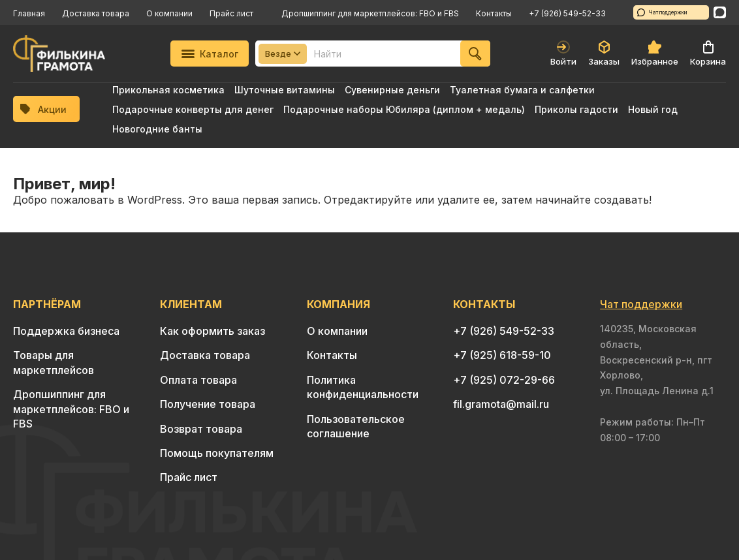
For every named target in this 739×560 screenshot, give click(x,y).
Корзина (708, 54)
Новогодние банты (157, 129)
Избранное (655, 54)
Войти (563, 54)
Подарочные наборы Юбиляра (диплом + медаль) (404, 109)
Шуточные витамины (285, 90)
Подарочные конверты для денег (193, 109)
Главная (29, 13)
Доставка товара (96, 13)
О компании (169, 13)
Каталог (210, 54)
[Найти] (475, 54)
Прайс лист (231, 13)
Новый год (653, 109)
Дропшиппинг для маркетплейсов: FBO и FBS (370, 13)
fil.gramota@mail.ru (501, 404)
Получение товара (208, 404)
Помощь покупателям (217, 453)
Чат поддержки (662, 12)
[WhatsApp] (720, 12)
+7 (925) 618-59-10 (502, 355)
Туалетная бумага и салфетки (522, 90)
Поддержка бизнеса (66, 331)
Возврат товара (201, 429)
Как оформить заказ (212, 331)
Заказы (604, 54)
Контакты (494, 13)
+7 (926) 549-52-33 (567, 13)
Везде (283, 54)
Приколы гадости (576, 109)
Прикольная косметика (168, 90)
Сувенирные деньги (392, 90)
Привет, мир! (64, 184)
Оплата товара (198, 380)
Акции (43, 109)
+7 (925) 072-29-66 (504, 380)
